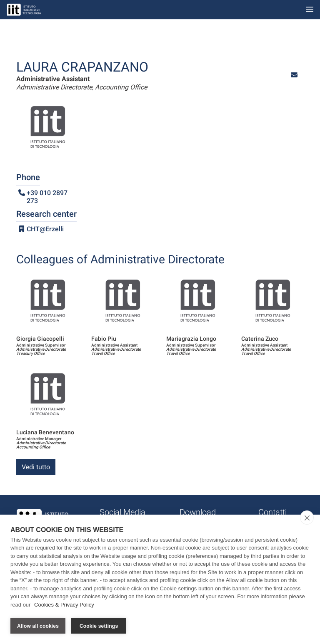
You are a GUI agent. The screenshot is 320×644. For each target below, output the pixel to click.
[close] (307, 519)
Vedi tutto (36, 467)
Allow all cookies (38, 626)
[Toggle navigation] (310, 10)
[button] (294, 75)
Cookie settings (99, 626)
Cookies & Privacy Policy (64, 606)
